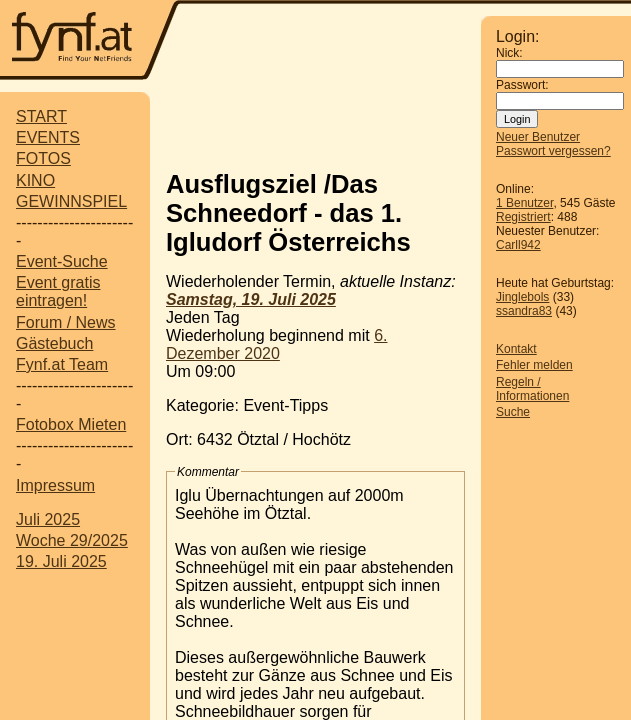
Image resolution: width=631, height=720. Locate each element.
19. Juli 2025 (61, 561)
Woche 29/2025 (72, 540)
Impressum (55, 485)
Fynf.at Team (62, 364)
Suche (513, 412)
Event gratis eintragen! (58, 291)
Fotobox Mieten (71, 424)
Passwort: (522, 85)
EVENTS (48, 137)
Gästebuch (54, 343)
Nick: (509, 53)
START (41, 116)
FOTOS (43, 158)
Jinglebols (522, 297)
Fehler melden (534, 365)
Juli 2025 (48, 519)
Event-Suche (62, 261)
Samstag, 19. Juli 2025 (251, 299)
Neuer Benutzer (538, 137)
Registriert (523, 217)
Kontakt (516, 349)
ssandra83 (524, 311)
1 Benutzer (524, 203)
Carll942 (518, 245)
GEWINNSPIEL (71, 201)
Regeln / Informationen (532, 389)
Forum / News (66, 322)
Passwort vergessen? (553, 151)
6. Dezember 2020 (276, 344)
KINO (35, 180)
